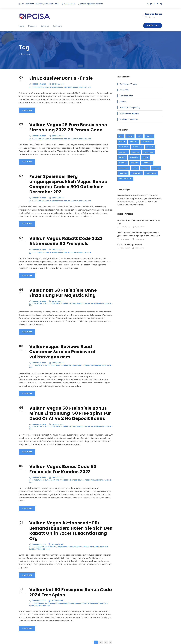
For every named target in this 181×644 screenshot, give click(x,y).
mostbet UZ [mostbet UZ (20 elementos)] (124, 168)
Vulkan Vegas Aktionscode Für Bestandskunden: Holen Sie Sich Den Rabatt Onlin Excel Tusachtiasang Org (70, 517)
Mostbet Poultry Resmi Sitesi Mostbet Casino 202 (139, 220)
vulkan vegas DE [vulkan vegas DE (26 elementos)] (125, 179)
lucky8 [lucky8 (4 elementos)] (145, 157)
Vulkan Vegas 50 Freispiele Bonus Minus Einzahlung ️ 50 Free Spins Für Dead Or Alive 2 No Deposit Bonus (69, 405)
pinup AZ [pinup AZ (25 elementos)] (145, 168)
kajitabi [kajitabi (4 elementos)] (150, 147)
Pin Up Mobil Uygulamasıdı (129, 241)
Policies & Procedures (127, 119)
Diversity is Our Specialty (128, 108)
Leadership (123, 90)
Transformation (125, 96)
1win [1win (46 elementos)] (121, 136)
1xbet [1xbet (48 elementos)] (140, 136)
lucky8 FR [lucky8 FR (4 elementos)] (123, 163)
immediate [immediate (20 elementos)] (134, 142)
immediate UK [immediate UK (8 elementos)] (138, 147)
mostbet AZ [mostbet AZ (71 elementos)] (147, 163)
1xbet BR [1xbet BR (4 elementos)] (122, 142)
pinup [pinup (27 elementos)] (135, 168)
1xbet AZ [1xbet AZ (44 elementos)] (150, 136)
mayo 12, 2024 (125, 224)
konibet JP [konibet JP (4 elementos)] (134, 157)
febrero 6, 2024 (39, 301)
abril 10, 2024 (125, 245)
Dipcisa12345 (57, 84)
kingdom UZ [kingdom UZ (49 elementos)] (147, 152)
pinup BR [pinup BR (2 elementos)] (156, 168)
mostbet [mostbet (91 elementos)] (135, 163)
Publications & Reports (128, 113)
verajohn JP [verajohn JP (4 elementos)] (136, 173)
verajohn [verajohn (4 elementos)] (123, 173)
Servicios (42, 26)
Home (21, 26)
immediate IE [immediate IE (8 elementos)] (124, 147)
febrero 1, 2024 (39, 528)
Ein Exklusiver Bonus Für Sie (61, 78)
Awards (122, 102)
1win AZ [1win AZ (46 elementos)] (130, 136)
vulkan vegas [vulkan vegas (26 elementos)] (151, 173)
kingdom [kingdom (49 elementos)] (135, 152)
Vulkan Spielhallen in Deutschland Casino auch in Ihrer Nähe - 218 (62, 87)
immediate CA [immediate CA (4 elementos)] (148, 142)
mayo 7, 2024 (125, 236)
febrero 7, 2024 (39, 84)
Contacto (53, 26)
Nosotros (31, 26)
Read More (27, 110)
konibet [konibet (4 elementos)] (122, 157)
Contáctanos (153, 25)
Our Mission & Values (127, 84)
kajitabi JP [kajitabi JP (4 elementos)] (123, 152)
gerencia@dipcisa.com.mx (89, 4)
